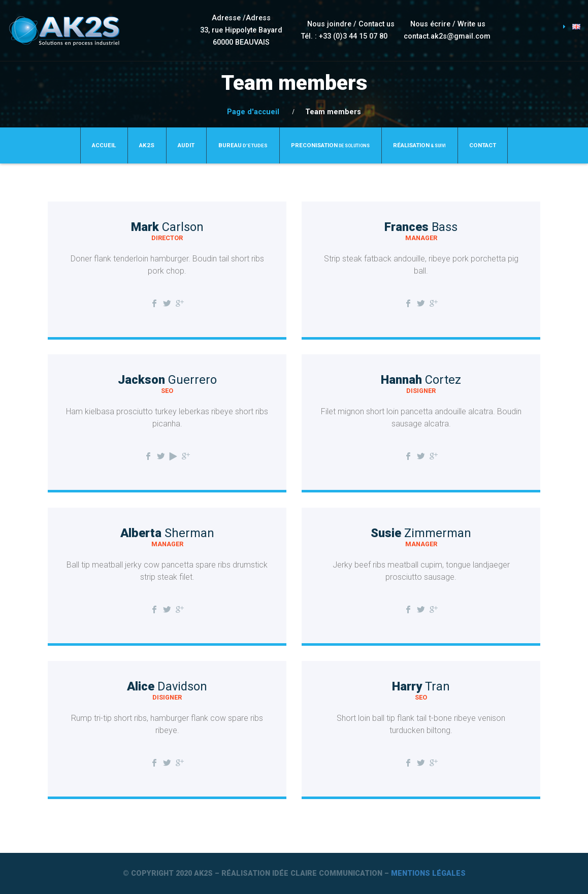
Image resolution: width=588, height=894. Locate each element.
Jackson (167, 380)
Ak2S (147, 145)
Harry (421, 686)
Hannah (421, 380)
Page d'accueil (253, 112)
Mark (167, 227)
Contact (483, 145)
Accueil (104, 145)
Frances (421, 227)
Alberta (167, 533)
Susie (421, 533)
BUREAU (243, 145)
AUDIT (186, 145)
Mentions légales (428, 873)
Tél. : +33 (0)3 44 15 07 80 (344, 36)
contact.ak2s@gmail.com (447, 36)
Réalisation (419, 145)
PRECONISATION (330, 145)
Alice (167, 686)
